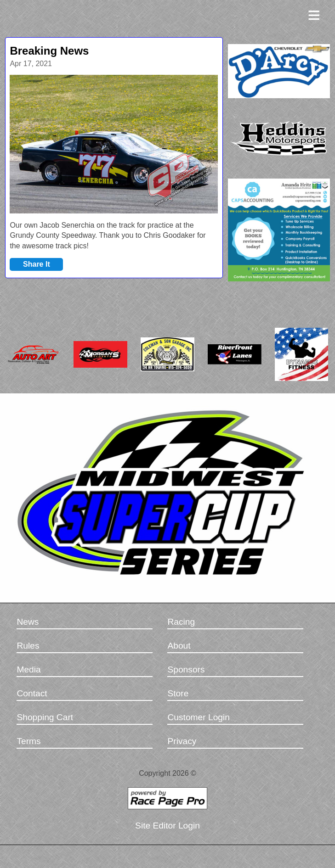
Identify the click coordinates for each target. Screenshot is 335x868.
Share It (37, 264)
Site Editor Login (167, 826)
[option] (114, 144)
